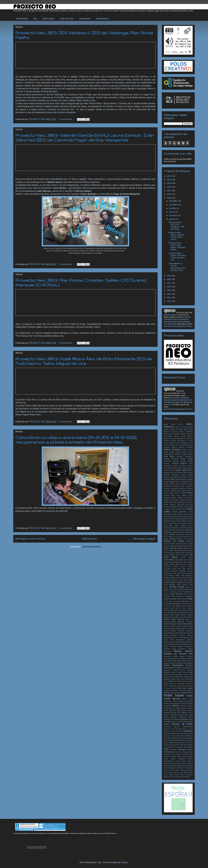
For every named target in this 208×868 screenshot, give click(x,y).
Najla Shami (172, 661)
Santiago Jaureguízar (172, 719)
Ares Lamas (168, 468)
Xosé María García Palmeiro (182, 770)
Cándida (172, 482)
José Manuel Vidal (172, 575)
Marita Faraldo (178, 637)
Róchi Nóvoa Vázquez (172, 708)
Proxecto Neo (182, 312)
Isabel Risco (179, 562)
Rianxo (176, 706)
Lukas (166, 608)
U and (183, 393)
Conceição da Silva (185, 504)
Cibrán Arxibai (177, 497)
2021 (169, 194)
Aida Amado (184, 429)
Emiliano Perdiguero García (182, 528)
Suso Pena (168, 738)
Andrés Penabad (186, 447)
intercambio (169, 560)
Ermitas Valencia (179, 530)
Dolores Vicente (170, 523)
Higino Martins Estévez (178, 550)
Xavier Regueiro (178, 759)
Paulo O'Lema (188, 681)
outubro (173, 208)
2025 (169, 180)
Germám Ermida (175, 544)
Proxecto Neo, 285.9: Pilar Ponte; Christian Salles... (177, 246)
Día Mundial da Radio (181, 519)
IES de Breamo (183, 555)
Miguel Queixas (170, 646)
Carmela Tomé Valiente (183, 486)
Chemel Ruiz (169, 495)
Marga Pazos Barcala (174, 619)
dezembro (174, 201)
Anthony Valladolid (185, 457)
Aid (177, 429)
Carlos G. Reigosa (181, 482)
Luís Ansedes (174, 603)
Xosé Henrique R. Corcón (173, 768)
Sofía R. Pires (176, 731)
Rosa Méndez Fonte (185, 713)
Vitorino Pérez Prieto (173, 754)
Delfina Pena (188, 516)
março (172, 212)
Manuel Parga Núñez (172, 615)
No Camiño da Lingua (181, 668)
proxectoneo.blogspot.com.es (178, 326)
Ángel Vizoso (187, 452)
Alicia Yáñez (169, 443)
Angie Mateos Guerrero (173, 454)
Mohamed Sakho (171, 656)
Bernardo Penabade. (179, 477)
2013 (169, 297)
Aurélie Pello (169, 470)
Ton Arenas (168, 747)
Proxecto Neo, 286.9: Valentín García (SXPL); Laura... (177, 236)
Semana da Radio (182, 724)
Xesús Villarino (187, 763)
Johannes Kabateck (178, 571)
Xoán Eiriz (168, 765)
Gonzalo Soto (169, 546)
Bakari (190, 470)
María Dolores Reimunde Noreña (178, 624)
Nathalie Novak (182, 661)
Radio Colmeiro (176, 693)
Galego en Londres (185, 539)
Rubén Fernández (171, 715)
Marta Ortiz (188, 637)
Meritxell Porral (178, 644)
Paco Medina (175, 677)
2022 (169, 190)
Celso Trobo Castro (172, 493)
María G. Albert (170, 626)
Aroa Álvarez (178, 468)
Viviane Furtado (170, 756)
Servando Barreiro (172, 727)
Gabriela (173, 539)
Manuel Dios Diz (187, 613)
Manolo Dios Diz (174, 613)
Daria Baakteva (180, 512)
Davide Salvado (176, 516)
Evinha (172, 534)
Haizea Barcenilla (181, 546)
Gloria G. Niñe (187, 544)
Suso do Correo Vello (172, 736)
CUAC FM (184, 509)
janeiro (173, 219)
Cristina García (175, 509)
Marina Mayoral (187, 633)
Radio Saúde (48, 19)
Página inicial (89, 539)
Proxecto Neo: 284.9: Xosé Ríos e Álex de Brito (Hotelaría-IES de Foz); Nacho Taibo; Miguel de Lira (84, 361)
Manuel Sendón (187, 615)
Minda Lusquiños (179, 649)
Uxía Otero (178, 752)
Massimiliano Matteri (184, 640)
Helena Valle (176, 548)
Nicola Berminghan (174, 665)
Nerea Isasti (174, 663)
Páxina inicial (22, 19)
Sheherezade (188, 727)
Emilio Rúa (168, 530)
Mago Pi (185, 610)
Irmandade (179, 560)
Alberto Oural (179, 436)
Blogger (125, 862)
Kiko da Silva (174, 589)
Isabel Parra (169, 562)
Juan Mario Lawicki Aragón (178, 581)
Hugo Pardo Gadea (182, 553)
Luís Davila (185, 603)
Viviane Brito (188, 754)
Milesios (167, 649)
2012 (169, 301)
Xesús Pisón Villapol (172, 763)
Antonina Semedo (171, 461)
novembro (174, 205)
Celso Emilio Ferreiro (185, 491)
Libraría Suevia (182, 599)
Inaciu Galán (187, 557)
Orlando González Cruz (178, 674)
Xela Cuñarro (187, 761)
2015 (169, 290)
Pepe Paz (168, 684)
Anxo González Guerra (183, 466)
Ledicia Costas (170, 599)
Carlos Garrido (181, 484)
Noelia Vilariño (186, 670)
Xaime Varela (182, 756)
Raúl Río (178, 703)
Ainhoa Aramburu (186, 432)
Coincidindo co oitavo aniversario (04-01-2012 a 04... (177, 267)
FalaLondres (180, 534)
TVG (166, 749)
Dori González (183, 523)
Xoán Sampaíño (178, 765)
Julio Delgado (170, 584)
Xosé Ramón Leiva (171, 775)
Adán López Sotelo (174, 424)
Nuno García (183, 672)
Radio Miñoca (187, 693)
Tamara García (177, 738)
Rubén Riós (183, 715)
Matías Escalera (170, 642)
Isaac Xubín (188, 560)
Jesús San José (179, 569)
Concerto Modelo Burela (173, 506)
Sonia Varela (179, 733)
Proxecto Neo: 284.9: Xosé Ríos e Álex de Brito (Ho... (177, 257)
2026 (169, 176)
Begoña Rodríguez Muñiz (175, 475)
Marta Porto (169, 640)
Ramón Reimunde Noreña (183, 701)
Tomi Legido (188, 745)
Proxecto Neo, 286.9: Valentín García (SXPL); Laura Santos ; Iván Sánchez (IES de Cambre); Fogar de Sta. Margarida (85, 138)
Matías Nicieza (181, 642)
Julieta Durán (188, 582)
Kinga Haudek (184, 589)
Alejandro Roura (183, 438)
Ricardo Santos (187, 706)
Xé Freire (177, 761)
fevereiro (174, 215)
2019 (169, 276)
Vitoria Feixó (188, 752)
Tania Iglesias (188, 738)
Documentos (85, 19)
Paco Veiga (184, 677)
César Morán (187, 493)
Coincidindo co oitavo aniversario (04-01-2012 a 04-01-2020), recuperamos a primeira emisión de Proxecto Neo (76, 440)
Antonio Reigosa (179, 463)
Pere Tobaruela (170, 686)
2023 (169, 187)
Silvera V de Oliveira (172, 729)
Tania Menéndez (170, 740)
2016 (169, 287)
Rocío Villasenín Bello (172, 710)
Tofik (181, 745)
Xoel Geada (188, 765)
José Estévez (187, 573)
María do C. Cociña (185, 622)
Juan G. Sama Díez (180, 580)
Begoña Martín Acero (185, 472)
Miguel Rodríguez (185, 646)
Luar (190, 598)
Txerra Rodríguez (178, 749)
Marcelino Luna (170, 617)
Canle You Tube (67, 19)
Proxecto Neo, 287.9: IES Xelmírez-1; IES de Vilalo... (176, 226)
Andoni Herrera (176, 445)
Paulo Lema (176, 679)
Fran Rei (178, 537)
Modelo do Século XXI (178, 654)
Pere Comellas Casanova (183, 684)
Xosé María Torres (171, 772)
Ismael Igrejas (176, 564)
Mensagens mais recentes (30, 539)
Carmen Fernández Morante (175, 488)
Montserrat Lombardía (179, 659)
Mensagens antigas (144, 539)
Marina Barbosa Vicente (173, 633)
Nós (35, 19)
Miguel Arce (188, 644)
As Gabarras (188, 468)
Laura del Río (176, 594)
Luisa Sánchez (187, 606)
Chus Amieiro (182, 495)
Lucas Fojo (168, 601)
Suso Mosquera (187, 736)
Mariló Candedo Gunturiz (182, 631)
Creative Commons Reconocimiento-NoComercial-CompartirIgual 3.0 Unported (177, 320)
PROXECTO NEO (38, 119)
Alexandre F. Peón (185, 441)
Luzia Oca (174, 608)
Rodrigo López (187, 710)
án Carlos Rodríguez (181, 443)
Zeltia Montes (185, 777)
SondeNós (188, 731)
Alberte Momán (180, 434)
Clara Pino (188, 497)
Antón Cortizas (171, 459)
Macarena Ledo (176, 610)
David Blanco (177, 514)
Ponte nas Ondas (185, 688)
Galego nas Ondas (174, 541)
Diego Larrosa (176, 521)
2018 (169, 279)
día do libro (168, 519)
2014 (169, 294)
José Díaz (177, 573)
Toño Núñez (188, 747)
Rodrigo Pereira (170, 713)
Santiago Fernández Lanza (182, 717)
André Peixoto (187, 445)
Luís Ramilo (176, 606)
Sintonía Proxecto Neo (174, 392)
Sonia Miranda (169, 733)
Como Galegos (170, 504)
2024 (169, 183)
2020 (170, 198)
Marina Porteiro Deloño (174, 635)
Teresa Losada (174, 745)
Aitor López (169, 434)
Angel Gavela (175, 452)
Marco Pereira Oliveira (184, 617)
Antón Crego (186, 459)
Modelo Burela (171, 315)
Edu (171, 525)
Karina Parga (177, 587)
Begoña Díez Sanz (170, 472)
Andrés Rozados (172, 449)
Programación (102, 19)
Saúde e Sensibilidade (179, 722)
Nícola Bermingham (186, 663)
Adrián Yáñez (180, 427)
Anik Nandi (169, 456)
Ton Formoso (178, 747)
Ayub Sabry (181, 470)
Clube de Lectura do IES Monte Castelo (178, 502)
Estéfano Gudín (183, 532)
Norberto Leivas (170, 672)
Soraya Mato (188, 733)
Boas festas (176, 479)
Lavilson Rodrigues (185, 596)
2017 (169, 283)
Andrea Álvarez (171, 447)
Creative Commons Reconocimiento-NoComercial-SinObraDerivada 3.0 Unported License (178, 401)
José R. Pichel (181, 578)
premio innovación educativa (175, 690)
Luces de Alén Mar (181, 601)
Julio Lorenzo (182, 584)
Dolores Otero (187, 521)
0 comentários (66, 119)
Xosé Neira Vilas (186, 772)
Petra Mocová (182, 686)
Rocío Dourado (187, 708)
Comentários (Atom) (91, 547)
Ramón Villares (169, 703)
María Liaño (174, 628)
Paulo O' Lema (175, 681)
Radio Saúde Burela (178, 697)
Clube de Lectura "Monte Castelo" (178, 500)
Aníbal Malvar (188, 454)
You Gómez (175, 777)
